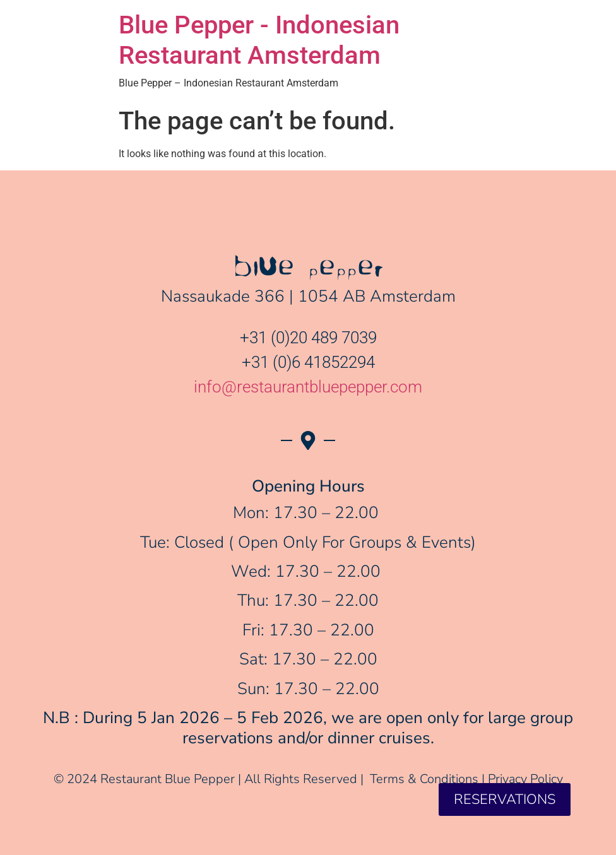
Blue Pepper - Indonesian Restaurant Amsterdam (259, 40)
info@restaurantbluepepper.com (308, 387)
